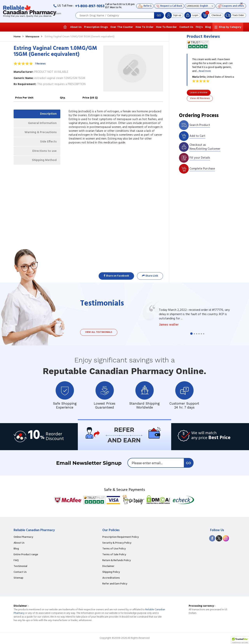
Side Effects (48, 142)
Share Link (150, 276)
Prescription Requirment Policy (121, 537)
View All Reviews (200, 98)
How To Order (145, 27)
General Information (42, 123)
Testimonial (20, 566)
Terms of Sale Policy (114, 555)
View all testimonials (99, 332)
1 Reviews (40, 64)
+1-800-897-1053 (90, 6)
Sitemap (18, 578)
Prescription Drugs (96, 27)
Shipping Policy (111, 572)
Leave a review (199, 93)
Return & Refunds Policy (117, 561)
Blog (208, 27)
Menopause (32, 37)
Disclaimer (108, 566)
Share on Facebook (116, 276)
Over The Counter (122, 27)
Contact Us (186, 27)
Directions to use (44, 152)
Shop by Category (230, 27)
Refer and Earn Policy (115, 584)
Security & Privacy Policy (117, 543)
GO (159, 15)
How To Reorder (166, 27)
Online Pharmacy (23, 537)
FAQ (16, 561)
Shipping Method (44, 162)
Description (48, 114)
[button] (240, 640)
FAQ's (199, 27)
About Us (76, 27)
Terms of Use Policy (114, 549)
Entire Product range (26, 555)
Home (17, 37)
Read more (205, 71)
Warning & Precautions (40, 133)
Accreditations (111, 578)
